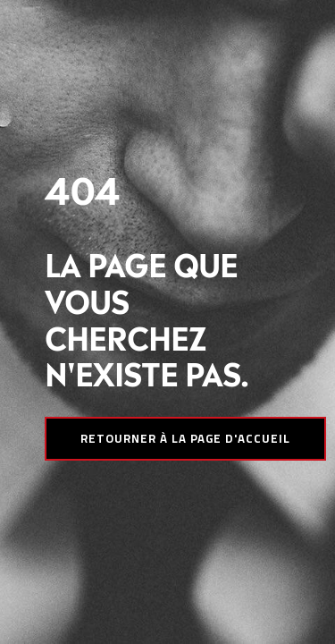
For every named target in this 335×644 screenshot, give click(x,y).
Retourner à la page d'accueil (185, 438)
